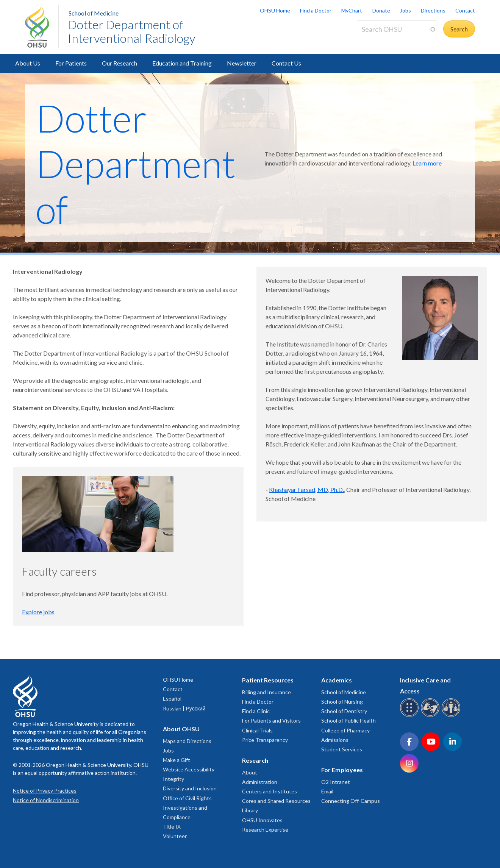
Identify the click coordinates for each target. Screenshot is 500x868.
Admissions (335, 740)
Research (255, 760)
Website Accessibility (189, 769)
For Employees (342, 770)
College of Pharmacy (345, 730)
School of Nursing (342, 702)
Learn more (427, 163)
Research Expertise (265, 830)
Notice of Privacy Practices (45, 791)
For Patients (71, 63)
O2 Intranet (336, 782)
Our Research (120, 63)
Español (172, 699)
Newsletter (242, 63)
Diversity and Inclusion (190, 788)
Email (327, 791)
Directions (433, 10)
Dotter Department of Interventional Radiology (132, 31)
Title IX (172, 827)
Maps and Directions (187, 741)
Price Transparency (265, 740)
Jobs (405, 10)
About (250, 772)
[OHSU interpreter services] (452, 716)
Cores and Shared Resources (276, 801)
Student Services (342, 749)
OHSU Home (275, 10)
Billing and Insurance (266, 692)
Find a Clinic (256, 711)
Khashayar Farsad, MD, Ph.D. (306, 489)
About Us (28, 63)
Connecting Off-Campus (351, 801)
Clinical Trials (257, 730)
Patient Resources (268, 680)
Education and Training (182, 63)
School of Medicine (94, 13)
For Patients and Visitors (271, 720)
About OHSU (181, 729)
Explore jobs (38, 612)
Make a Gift (177, 760)
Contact (465, 10)
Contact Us (286, 63)
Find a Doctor (316, 10)
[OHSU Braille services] (410, 716)
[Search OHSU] (397, 29)
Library (250, 810)
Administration (260, 782)
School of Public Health (348, 720)
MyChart (352, 10)
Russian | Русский (184, 708)
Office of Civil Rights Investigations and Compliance (187, 808)
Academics (337, 680)
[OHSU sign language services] (431, 716)
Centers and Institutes (270, 791)
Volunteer (175, 836)
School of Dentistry (344, 711)
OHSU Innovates (262, 820)
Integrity (173, 779)
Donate (381, 10)
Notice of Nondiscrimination (46, 800)
